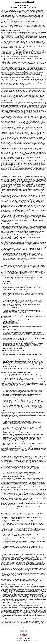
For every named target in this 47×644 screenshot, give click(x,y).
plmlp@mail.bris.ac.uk (32, 642)
